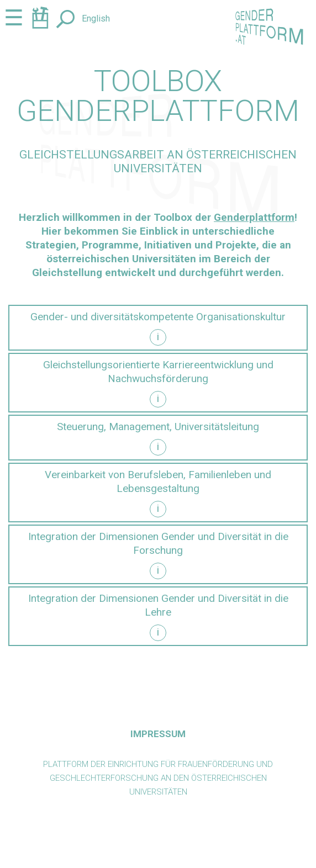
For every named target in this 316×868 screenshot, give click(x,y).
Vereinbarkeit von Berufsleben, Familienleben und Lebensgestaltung (158, 481)
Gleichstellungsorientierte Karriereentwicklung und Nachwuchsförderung (158, 372)
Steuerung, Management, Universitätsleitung (158, 427)
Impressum (158, 734)
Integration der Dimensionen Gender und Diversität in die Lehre (158, 605)
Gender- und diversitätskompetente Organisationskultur (158, 317)
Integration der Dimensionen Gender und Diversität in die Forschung (158, 543)
